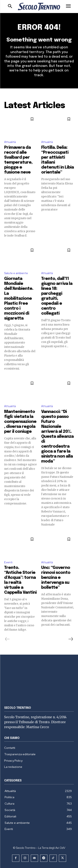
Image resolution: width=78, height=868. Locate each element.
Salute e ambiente (16, 273)
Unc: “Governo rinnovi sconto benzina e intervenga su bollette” (56, 578)
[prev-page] (7, 639)
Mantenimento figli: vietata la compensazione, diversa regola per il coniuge (20, 422)
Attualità (10, 142)
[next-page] (71, 639)
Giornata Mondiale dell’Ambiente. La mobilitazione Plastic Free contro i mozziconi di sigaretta (19, 299)
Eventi (8, 562)
